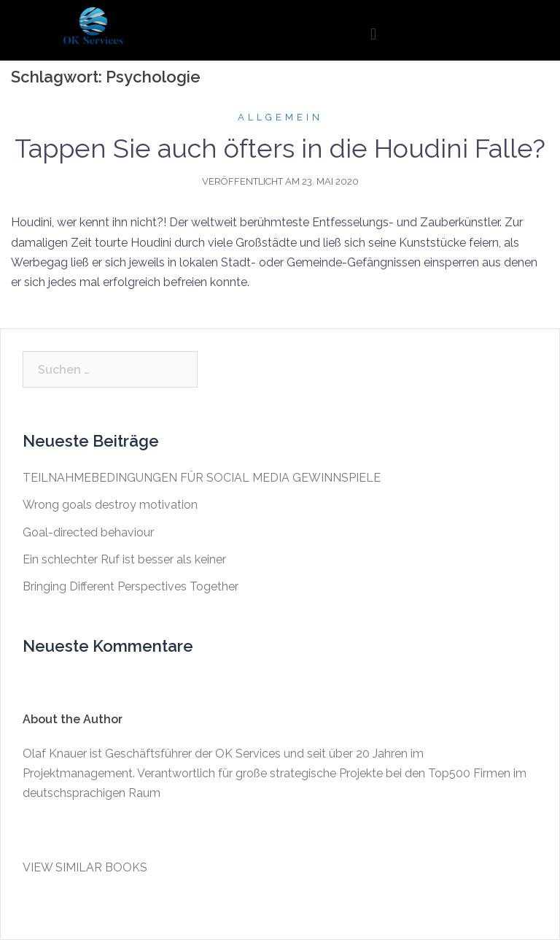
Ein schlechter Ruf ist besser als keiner (124, 559)
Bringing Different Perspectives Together (131, 586)
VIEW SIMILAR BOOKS (85, 867)
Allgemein (280, 117)
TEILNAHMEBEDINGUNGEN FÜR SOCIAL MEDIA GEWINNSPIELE (202, 478)
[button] (373, 34)
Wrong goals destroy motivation (110, 505)
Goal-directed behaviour (88, 532)
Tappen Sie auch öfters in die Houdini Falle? (280, 148)
